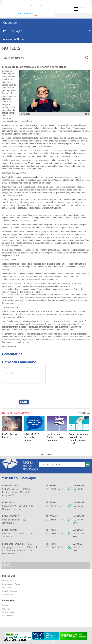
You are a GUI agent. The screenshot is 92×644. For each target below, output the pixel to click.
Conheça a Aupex (9, 581)
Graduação (10, 23)
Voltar (48, 454)
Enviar (24, 402)
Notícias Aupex (8, 612)
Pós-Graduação (13, 31)
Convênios (7, 588)
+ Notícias (84, 413)
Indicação (6, 609)
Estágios (6, 605)
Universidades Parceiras (12, 584)
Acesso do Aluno (13, 39)
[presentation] (24, 391)
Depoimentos (8, 616)
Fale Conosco (8, 594)
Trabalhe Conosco (10, 591)
